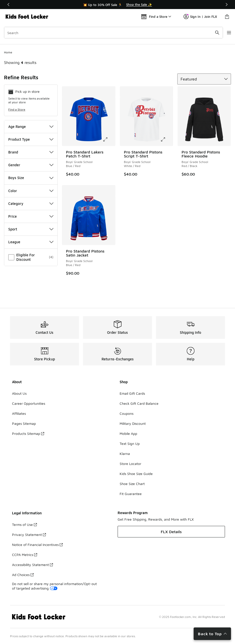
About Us (19, 393)
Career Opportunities (29, 403)
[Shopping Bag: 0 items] (227, 17)
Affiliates (19, 413)
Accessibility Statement (32, 565)
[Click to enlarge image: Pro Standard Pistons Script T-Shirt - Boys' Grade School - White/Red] (167, 139)
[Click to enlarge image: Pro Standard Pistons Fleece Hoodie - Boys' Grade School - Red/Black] (224, 139)
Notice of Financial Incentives (37, 545)
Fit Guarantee (131, 494)
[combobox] (110, 33)
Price (31, 216)
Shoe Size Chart (132, 484)
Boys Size (31, 178)
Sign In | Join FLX (200, 17)
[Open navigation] (225, 33)
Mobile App (128, 433)
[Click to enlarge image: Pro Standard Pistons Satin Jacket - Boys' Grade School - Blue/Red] (109, 238)
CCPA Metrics (25, 555)
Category (31, 204)
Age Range (31, 127)
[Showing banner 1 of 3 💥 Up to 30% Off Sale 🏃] (118, 5)
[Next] (226, 5)
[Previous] (9, 5)
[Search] (110, 33)
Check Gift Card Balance (139, 403)
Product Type (31, 139)
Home (8, 52)
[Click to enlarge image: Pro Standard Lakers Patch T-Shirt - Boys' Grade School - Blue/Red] (109, 139)
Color (31, 191)
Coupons (127, 413)
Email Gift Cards (132, 393)
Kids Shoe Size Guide (136, 474)
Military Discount (133, 423)
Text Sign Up (130, 444)
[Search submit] (211, 33)
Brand (31, 152)
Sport (31, 229)
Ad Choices (23, 575)
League (31, 242)
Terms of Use (24, 525)
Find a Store (17, 109)
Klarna (125, 454)
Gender (31, 165)
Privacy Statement (29, 535)
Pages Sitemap (24, 423)
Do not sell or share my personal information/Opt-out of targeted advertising (54, 586)
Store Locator (130, 464)
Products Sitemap (28, 433)
